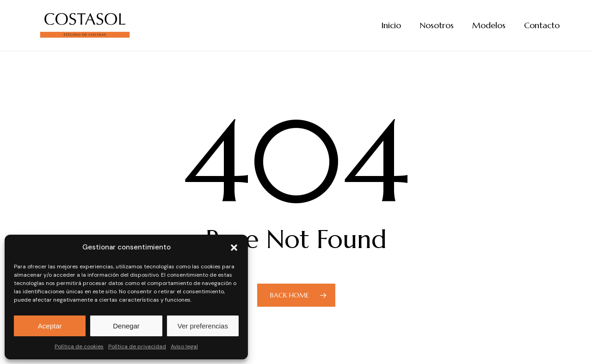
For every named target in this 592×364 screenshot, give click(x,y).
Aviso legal (184, 346)
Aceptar (50, 326)
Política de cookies (79, 346)
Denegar (126, 326)
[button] (234, 248)
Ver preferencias (203, 326)
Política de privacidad (137, 346)
